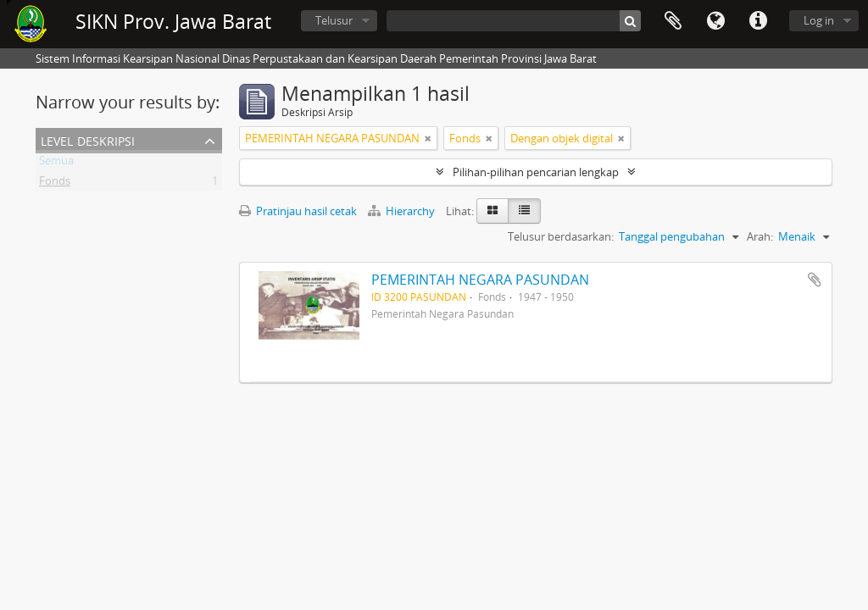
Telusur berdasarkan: (561, 236)
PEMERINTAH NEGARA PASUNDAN (480, 280)
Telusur (334, 20)
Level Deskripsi (88, 139)
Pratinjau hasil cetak (298, 211)
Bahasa (715, 21)
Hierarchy (403, 211)
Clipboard (673, 21)
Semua (56, 164)
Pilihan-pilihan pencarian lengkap (536, 172)
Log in (819, 20)
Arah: (760, 236)
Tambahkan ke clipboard (815, 280)
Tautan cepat (758, 21)
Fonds (55, 184)
